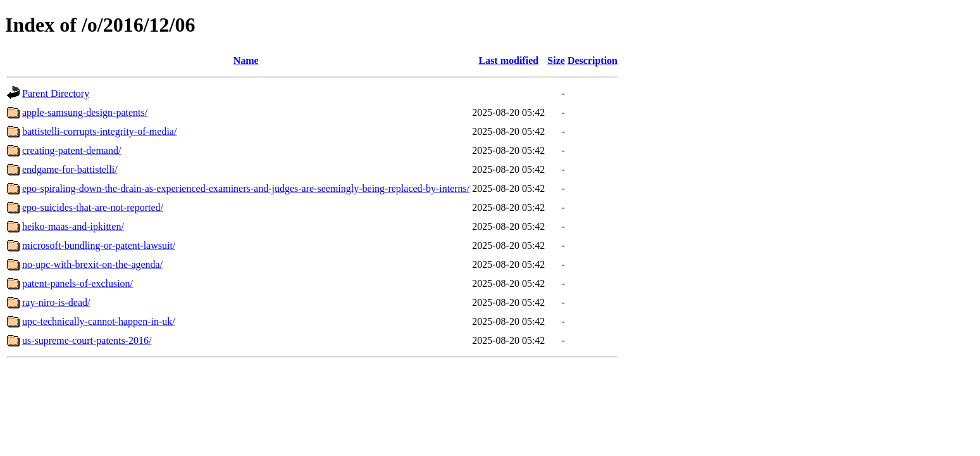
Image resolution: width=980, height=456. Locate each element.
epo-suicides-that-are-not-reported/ (93, 207)
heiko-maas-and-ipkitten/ (73, 226)
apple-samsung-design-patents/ (85, 112)
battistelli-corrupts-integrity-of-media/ (99, 131)
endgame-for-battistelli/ (70, 169)
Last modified (508, 60)
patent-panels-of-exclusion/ (78, 283)
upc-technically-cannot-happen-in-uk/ (99, 321)
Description (592, 60)
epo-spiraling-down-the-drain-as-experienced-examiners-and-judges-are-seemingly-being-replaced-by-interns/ (246, 188)
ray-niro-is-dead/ (56, 302)
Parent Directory (56, 93)
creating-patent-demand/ (71, 150)
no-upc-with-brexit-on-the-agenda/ (92, 264)
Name (246, 60)
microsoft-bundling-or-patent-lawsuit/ (99, 245)
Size (556, 60)
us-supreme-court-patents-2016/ (87, 340)
